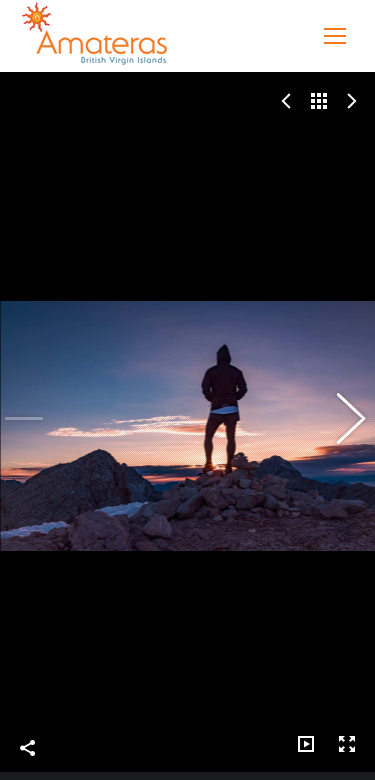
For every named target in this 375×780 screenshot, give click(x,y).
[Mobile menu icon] (335, 36)
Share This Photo (28, 731)
